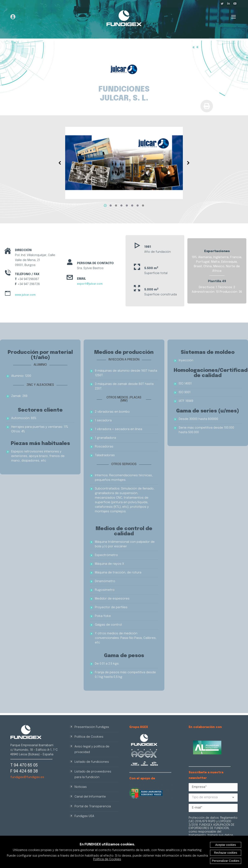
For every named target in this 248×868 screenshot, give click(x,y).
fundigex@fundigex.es (27, 777)
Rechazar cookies (225, 853)
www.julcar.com (25, 295)
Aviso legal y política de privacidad (92, 749)
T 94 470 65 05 (24, 765)
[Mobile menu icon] (233, 17)
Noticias (81, 787)
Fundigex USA (84, 816)
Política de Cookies (89, 737)
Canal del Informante (90, 797)
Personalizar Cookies (226, 861)
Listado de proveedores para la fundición (93, 774)
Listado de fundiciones (92, 762)
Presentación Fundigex (92, 727)
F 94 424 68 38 (24, 771)
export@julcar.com (90, 284)
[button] (105, 206)
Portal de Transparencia (93, 806)
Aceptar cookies (226, 845)
